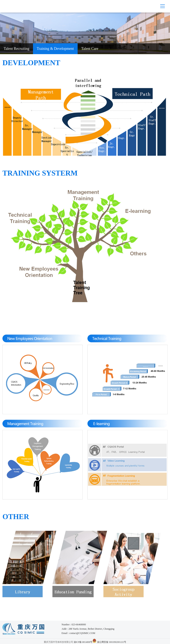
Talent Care (90, 49)
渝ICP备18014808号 (83, 642)
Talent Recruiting (16, 49)
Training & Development (55, 49)
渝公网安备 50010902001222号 (112, 642)
